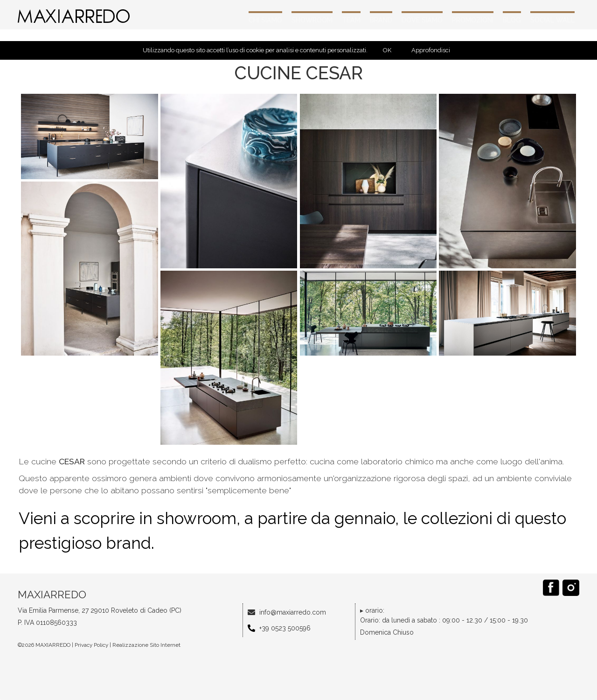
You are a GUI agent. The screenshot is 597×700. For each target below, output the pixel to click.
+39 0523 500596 (285, 628)
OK (387, 50)
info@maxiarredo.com (293, 612)
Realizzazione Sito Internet (146, 645)
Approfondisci (431, 50)
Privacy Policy (91, 645)
